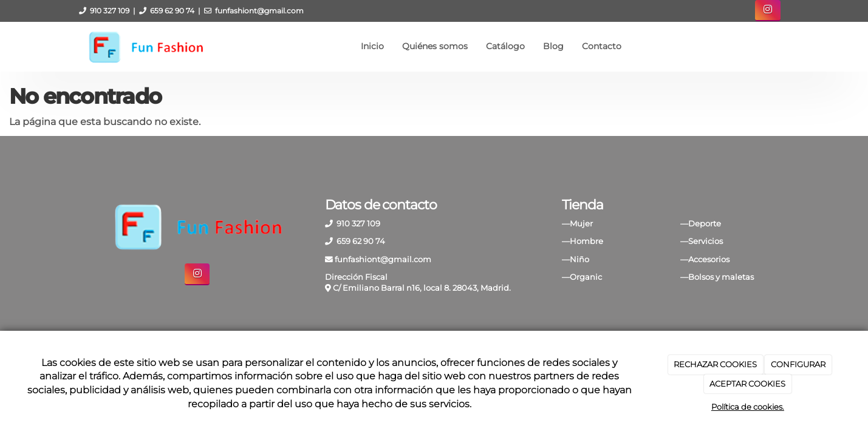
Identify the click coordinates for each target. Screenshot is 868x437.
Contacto (602, 46)
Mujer (581, 224)
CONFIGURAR (798, 364)
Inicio (372, 46)
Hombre (586, 241)
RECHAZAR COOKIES (715, 364)
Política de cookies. (748, 407)
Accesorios (709, 259)
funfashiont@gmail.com (259, 11)
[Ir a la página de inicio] (145, 46)
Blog (553, 46)
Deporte (705, 224)
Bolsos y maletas (721, 277)
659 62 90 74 (172, 11)
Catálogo (505, 46)
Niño (579, 259)
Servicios (706, 241)
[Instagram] (767, 11)
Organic (586, 277)
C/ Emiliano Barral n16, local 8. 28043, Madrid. (422, 288)
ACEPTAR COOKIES (747, 384)
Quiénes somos (435, 46)
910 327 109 (110, 11)
